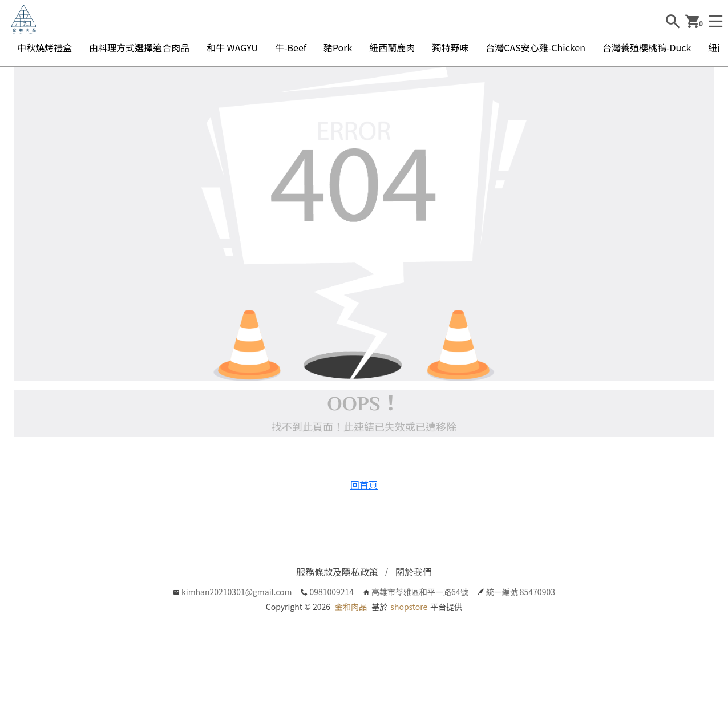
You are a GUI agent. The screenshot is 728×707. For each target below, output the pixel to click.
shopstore (409, 607)
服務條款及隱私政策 (337, 572)
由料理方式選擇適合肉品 (139, 47)
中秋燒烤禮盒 (45, 47)
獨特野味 (450, 47)
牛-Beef (291, 47)
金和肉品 (351, 607)
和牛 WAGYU (232, 47)
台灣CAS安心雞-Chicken (535, 47)
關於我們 (414, 572)
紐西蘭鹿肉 (392, 47)
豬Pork (338, 47)
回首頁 (364, 484)
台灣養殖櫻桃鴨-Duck (647, 47)
